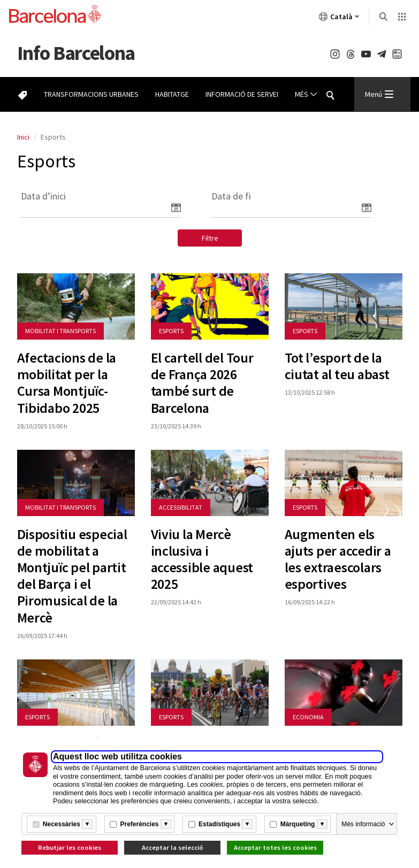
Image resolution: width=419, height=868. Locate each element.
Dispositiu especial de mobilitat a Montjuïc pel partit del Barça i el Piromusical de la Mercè (72, 576)
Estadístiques (219, 824)
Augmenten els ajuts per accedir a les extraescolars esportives (338, 559)
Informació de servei (242, 94)
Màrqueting (298, 824)
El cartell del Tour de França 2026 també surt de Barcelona (202, 383)
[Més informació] (87, 824)
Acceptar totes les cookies (275, 847)
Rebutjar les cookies (70, 847)
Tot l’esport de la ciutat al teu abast (337, 366)
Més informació (363, 824)
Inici (23, 137)
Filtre (210, 238)
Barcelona (76, 53)
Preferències (139, 824)
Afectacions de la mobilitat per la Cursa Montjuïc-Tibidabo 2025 (67, 383)
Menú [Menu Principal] (379, 94)
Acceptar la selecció (173, 847)
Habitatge (172, 94)
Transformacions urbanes (91, 94)
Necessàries (62, 824)
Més (306, 94)
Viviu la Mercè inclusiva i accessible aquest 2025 (202, 559)
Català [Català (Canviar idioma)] (339, 19)
